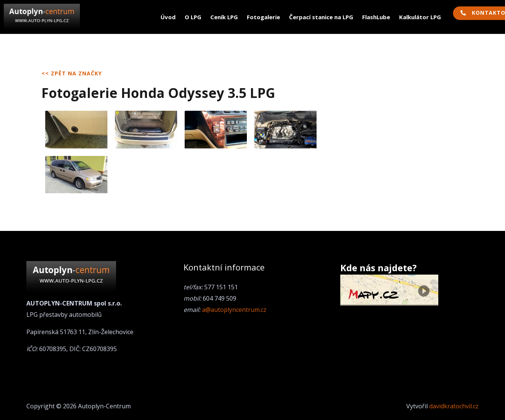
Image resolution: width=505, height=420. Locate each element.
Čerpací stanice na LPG (321, 17)
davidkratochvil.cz (454, 406)
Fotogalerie (263, 17)
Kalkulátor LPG (420, 17)
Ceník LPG (224, 17)
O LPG (193, 17)
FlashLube (376, 17)
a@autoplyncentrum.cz (234, 310)
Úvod (168, 17)
